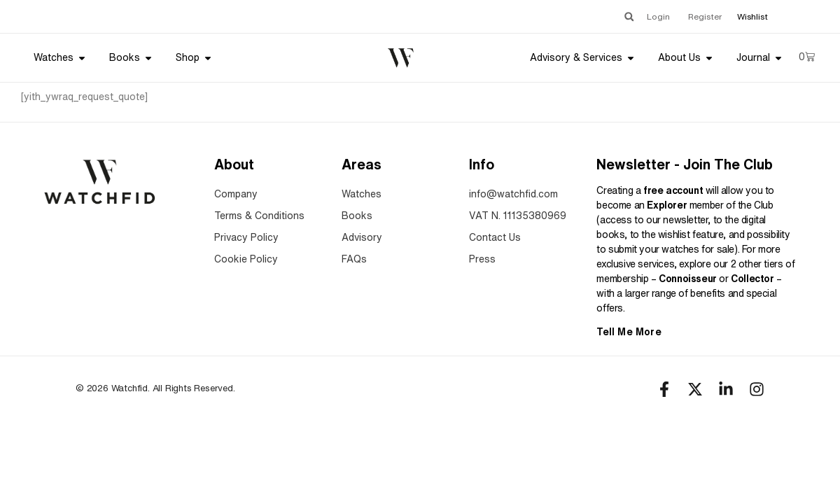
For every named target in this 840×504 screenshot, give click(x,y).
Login (658, 16)
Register (705, 16)
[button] (629, 16)
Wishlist (752, 16)
